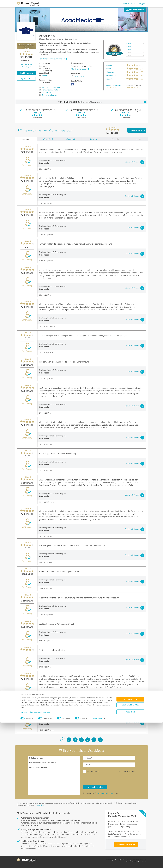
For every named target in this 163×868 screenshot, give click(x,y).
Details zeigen (97, 864)
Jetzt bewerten (26, 73)
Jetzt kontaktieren (135, 10)
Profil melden (40, 805)
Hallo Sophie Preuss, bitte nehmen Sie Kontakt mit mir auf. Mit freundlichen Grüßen (54, 775)
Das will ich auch (128, 3)
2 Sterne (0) (115, 139)
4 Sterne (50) (70, 139)
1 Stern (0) (137, 139)
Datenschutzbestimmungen (40, 857)
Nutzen (108, 69)
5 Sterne (129, 44)
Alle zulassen (130, 845)
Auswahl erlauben (130, 850)
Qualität (109, 65)
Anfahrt (45, 76)
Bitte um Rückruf (93, 771)
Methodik (109, 79)
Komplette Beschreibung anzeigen (53, 59)
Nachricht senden (95, 787)
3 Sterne (129, 49)
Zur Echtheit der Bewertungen (26, 66)
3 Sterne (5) (93, 139)
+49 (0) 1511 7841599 (51, 87)
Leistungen (110, 72)
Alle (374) (26, 139)
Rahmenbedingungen (114, 85)
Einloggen (141, 4)
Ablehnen (130, 857)
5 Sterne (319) (48, 139)
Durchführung (111, 75)
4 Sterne (129, 46)
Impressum (25, 857)
